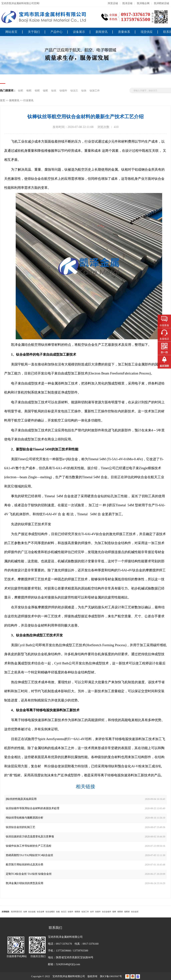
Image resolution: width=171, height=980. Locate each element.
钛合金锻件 (107, 912)
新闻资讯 (102, 32)
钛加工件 (95, 90)
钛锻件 (64, 90)
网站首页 (11, 32)
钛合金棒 (41, 912)
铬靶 (29, 90)
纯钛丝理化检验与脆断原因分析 (25, 818)
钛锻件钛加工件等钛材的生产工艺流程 (29, 846)
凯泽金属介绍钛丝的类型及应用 (25, 883)
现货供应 (147, 32)
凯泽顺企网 (143, 3)
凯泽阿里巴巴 (17, 912)
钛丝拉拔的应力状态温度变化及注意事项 (30, 836)
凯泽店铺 (127, 3)
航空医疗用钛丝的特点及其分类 (25, 864)
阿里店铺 (113, 3)
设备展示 (79, 32)
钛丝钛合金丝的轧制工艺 (21, 827)
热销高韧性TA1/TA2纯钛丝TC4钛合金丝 (29, 855)
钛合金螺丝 (50, 912)
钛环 (92, 912)
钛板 (58, 912)
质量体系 (124, 32)
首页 (3, 100)
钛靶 (21, 90)
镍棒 (114, 912)
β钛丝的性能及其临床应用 (21, 799)
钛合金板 (32, 912)
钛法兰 (75, 90)
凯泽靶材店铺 (161, 3)
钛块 (84, 90)
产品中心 (56, 32)
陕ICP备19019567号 (111, 976)
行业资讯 (28, 100)
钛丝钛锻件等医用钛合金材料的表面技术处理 (33, 808)
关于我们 (34, 32)
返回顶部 (164, 366)
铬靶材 (77, 912)
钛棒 (25, 912)
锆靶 (37, 90)
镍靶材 (127, 912)
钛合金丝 (135, 912)
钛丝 (54, 90)
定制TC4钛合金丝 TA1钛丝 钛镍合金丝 (29, 874)
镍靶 (45, 90)
